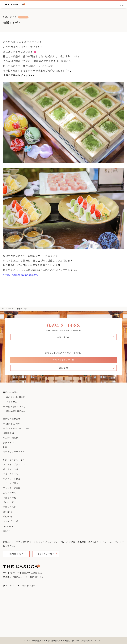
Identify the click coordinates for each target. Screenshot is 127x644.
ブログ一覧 (8, 502)
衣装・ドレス (10, 443)
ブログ (11, 309)
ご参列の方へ (10, 493)
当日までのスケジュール (18, 428)
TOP (3, 309)
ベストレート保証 (12, 479)
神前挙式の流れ (14, 424)
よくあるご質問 (11, 483)
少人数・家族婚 (11, 438)
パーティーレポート (13, 469)
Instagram (8, 526)
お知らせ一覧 (10, 498)
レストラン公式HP (46, 554)
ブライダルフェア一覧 (63, 360)
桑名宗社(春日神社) (16, 397)
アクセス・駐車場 (12, 488)
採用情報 (7, 516)
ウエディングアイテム (14, 452)
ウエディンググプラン (14, 464)
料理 (5, 447)
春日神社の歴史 (11, 392)
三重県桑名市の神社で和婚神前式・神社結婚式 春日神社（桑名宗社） (61, 641)
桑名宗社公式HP (16, 554)
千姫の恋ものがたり (16, 406)
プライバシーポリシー (14, 521)
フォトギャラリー (12, 474)
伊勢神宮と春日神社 (16, 411)
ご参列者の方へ (27, 585)
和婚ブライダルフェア (14, 460)
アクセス (9, 585)
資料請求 (63, 368)
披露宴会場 (8, 433)
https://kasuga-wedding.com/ (21, 275)
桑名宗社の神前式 (12, 419)
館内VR (7, 531)
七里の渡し (12, 402)
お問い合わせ (63, 337)
